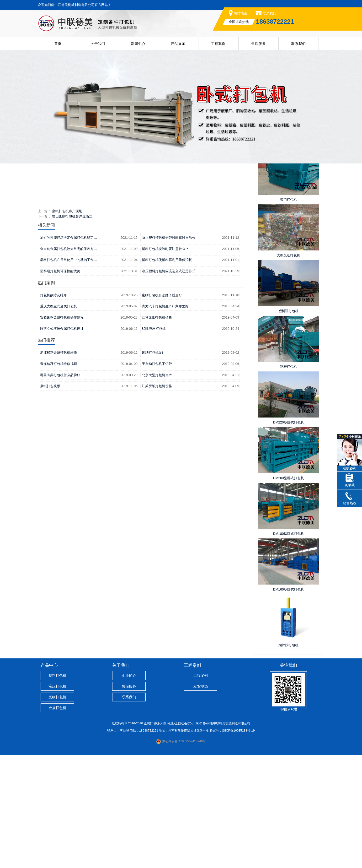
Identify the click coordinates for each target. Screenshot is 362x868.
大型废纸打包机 (288, 369)
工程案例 (218, 44)
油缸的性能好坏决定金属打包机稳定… (69, 351)
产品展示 (178, 44)
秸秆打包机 (288, 480)
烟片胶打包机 (288, 758)
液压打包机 (57, 800)
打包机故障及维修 (53, 408)
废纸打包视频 (50, 499)
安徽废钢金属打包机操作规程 (62, 431)
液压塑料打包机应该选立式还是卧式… (170, 384)
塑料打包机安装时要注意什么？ (165, 362)
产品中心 (49, 779)
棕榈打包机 (288, 257)
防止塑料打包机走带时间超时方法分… (170, 351)
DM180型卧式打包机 (288, 647)
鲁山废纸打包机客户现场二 (72, 330)
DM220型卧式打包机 (288, 536)
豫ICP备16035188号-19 (238, 844)
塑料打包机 (57, 789)
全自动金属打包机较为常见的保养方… (69, 362)
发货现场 (201, 800)
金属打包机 (57, 821)
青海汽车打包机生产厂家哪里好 (165, 419)
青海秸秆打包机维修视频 (59, 477)
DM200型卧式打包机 (288, 591)
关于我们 (98, 44)
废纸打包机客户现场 (67, 324)
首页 (58, 44)
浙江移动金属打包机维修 (59, 466)
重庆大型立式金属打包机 (59, 419)
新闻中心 (138, 44)
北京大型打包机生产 (157, 488)
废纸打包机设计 (154, 466)
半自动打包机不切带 (157, 477)
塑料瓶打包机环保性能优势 (60, 384)
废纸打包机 (57, 810)
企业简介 (129, 789)
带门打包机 (288, 313)
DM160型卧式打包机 (288, 703)
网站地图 (240, 13)
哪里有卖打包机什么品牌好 (60, 488)
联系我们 (270, 13)
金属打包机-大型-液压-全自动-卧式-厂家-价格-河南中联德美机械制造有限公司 (197, 837)
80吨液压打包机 (154, 442)
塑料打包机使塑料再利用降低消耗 (167, 373)
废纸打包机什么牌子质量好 (162, 408)
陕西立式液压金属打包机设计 (62, 442)
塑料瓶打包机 (288, 424)
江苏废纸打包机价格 (157, 431)
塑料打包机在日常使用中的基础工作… (69, 373)
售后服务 (258, 44)
